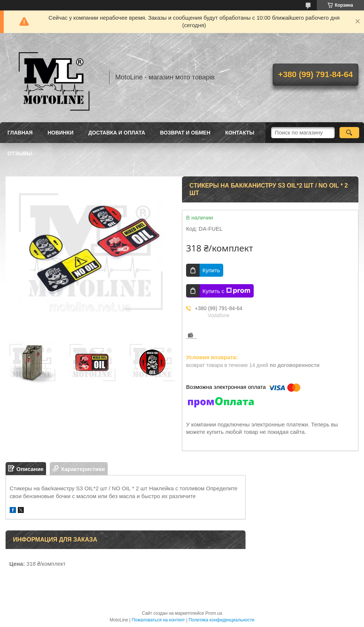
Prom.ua (214, 613)
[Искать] (349, 133)
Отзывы (20, 153)
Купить (211, 270)
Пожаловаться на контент (158, 620)
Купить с (226, 291)
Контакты (240, 133)
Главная (20, 133)
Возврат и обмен (185, 133)
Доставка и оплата (117, 133)
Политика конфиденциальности (222, 620)
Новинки (61, 133)
